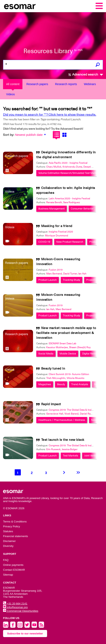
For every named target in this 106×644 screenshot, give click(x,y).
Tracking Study (71, 280)
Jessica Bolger (70, 449)
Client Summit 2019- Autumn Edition (69, 374)
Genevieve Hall (55, 414)
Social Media (46, 354)
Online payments (13, 565)
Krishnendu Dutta (72, 167)
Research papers (37, 84)
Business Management (51, 209)
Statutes (8, 531)
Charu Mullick (54, 167)
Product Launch (47, 280)
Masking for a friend (57, 226)
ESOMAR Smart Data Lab (62, 343)
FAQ (6, 560)
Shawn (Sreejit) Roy (80, 347)
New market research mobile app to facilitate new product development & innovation (66, 333)
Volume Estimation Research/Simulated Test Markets (69, 173)
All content (13, 84)
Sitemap (8, 575)
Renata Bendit (54, 202)
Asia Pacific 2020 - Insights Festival (68, 163)
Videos (10, 94)
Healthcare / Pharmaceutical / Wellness (62, 420)
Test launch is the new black (63, 440)
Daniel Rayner (88, 414)
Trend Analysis (80, 384)
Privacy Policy (12, 526)
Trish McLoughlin (56, 378)
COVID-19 (44, 242)
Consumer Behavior (82, 209)
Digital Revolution (92, 354)
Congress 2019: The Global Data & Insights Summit (77, 410)
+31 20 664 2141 (15, 604)
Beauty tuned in (53, 369)
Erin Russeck (53, 449)
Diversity (8, 546)
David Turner (70, 274)
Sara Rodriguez (72, 202)
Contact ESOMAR (14, 570)
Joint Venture (92, 456)
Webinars (90, 84)
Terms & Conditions (15, 522)
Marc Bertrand (54, 274)
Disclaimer (9, 541)
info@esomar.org (15, 607)
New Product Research (70, 242)
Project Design (95, 280)
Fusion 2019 (56, 270)
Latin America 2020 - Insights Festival (69, 199)
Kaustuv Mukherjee (57, 347)
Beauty (61, 384)
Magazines (45, 384)
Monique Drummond (57, 236)
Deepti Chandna (92, 167)
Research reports (66, 84)
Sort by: (9, 135)
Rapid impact (51, 404)
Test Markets (70, 456)
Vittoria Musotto (76, 378)
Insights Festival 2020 (61, 232)
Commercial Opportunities (21, 611)
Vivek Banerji (72, 414)
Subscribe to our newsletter (25, 634)
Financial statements (15, 536)
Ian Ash (82, 274)
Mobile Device (68, 354)
